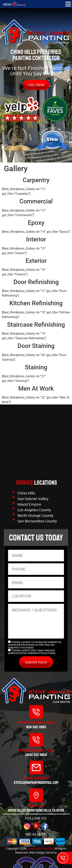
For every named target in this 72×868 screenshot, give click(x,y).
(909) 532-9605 (36, 755)
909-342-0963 (36, 727)
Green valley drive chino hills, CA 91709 (36, 810)
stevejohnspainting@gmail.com (36, 783)
